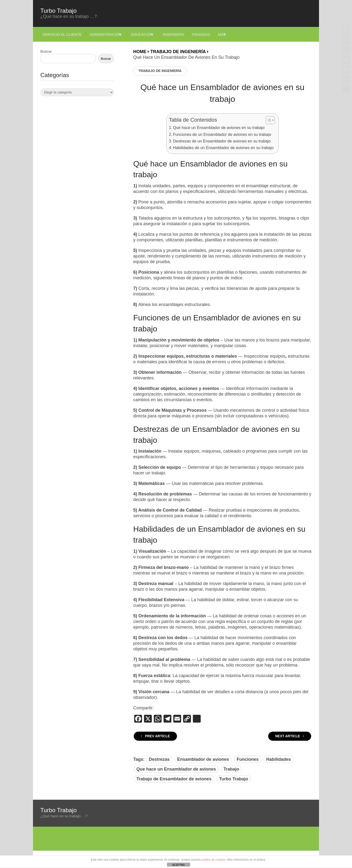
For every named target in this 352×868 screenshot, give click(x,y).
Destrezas (159, 759)
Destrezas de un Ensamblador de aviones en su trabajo (222, 141)
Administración (106, 34)
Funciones (248, 759)
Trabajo (231, 769)
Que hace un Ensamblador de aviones (176, 769)
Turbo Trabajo (59, 11)
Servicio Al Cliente (60, 34)
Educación (146, 34)
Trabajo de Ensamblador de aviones (174, 779)
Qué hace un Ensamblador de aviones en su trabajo (219, 128)
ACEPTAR (178, 865)
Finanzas (211, 34)
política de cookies (214, 860)
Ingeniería (181, 34)
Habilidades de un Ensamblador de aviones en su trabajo (223, 148)
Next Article (290, 736)
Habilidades (279, 759)
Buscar (46, 51)
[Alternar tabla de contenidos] (268, 120)
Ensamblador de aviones (203, 759)
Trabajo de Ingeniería (160, 71)
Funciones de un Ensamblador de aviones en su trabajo (222, 134)
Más (235, 34)
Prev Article (155, 736)
